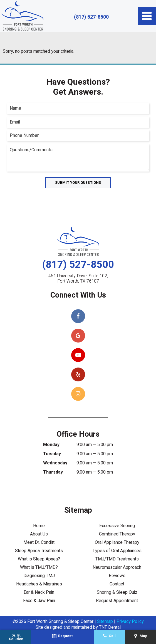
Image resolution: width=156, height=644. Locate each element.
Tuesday (52, 454)
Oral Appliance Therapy (117, 542)
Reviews (117, 576)
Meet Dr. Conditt (39, 542)
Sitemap (105, 622)
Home (39, 526)
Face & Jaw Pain (39, 601)
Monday (51, 445)
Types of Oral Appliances (117, 551)
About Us (39, 534)
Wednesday (55, 463)
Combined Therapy (117, 534)
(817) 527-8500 (91, 17)
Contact (117, 584)
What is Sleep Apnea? (39, 559)
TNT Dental (110, 627)
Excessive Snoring (117, 526)
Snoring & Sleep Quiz (117, 592)
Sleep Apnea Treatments (39, 551)
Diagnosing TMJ (39, 576)
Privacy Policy (130, 622)
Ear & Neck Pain (39, 592)
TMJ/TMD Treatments (117, 559)
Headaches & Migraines (39, 584)
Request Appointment (117, 601)
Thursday (53, 472)
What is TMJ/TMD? (39, 567)
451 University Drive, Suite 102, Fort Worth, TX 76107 (78, 279)
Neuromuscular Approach (117, 567)
